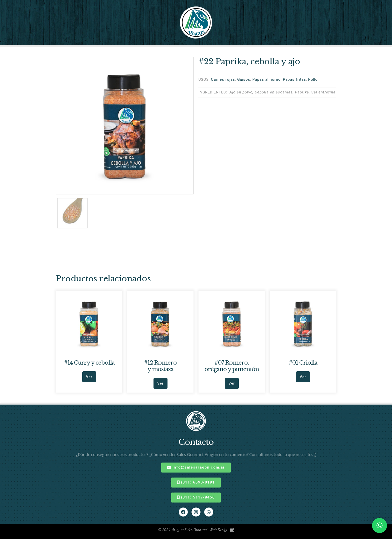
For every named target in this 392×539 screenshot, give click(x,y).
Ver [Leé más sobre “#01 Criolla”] (303, 377)
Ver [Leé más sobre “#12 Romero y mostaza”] (160, 383)
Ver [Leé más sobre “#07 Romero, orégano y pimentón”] (232, 383)
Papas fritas (294, 79)
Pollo (313, 79)
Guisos (244, 79)
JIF (232, 530)
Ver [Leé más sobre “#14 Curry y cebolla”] (89, 377)
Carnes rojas (223, 79)
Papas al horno (267, 79)
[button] (379, 526)
